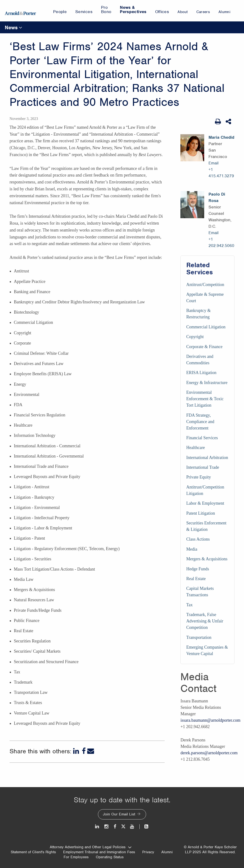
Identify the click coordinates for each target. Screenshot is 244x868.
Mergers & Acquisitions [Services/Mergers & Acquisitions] (207, 559)
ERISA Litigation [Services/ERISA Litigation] (201, 373)
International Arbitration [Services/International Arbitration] (207, 458)
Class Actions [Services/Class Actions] (198, 539)
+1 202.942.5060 (221, 242)
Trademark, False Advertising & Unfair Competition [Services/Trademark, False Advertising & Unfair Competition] (205, 621)
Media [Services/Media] (192, 549)
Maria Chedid (221, 137)
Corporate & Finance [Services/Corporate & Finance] (204, 347)
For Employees (76, 857)
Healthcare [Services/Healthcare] (196, 448)
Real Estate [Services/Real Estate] (196, 579)
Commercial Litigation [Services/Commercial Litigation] (206, 327)
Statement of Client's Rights (33, 852)
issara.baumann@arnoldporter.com (210, 720)
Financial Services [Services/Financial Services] (202, 438)
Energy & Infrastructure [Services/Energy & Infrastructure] (207, 383)
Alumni (167, 852)
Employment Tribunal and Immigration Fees (99, 852)
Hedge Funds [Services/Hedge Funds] (198, 569)
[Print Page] (218, 122)
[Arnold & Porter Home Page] (20, 11)
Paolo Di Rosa (217, 197)
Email (213, 163)
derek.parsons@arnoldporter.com (209, 753)
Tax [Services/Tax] (190, 605)
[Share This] (229, 122)
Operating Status (110, 857)
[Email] (91, 751)
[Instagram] (107, 826)
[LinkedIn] (77, 751)
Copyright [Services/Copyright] (195, 337)
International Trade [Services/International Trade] (203, 467)
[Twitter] (123, 826)
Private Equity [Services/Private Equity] (199, 477)
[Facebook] (84, 751)
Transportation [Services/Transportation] (199, 637)
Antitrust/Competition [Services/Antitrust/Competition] (205, 285)
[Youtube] (132, 826)
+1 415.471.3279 (221, 173)
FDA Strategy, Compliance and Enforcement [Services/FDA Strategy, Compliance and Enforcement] (200, 422)
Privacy (148, 852)
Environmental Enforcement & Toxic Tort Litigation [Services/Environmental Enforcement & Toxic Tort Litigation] (205, 399)
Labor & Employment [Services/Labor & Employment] (205, 503)
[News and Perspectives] (144, 826)
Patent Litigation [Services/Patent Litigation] (201, 513)
